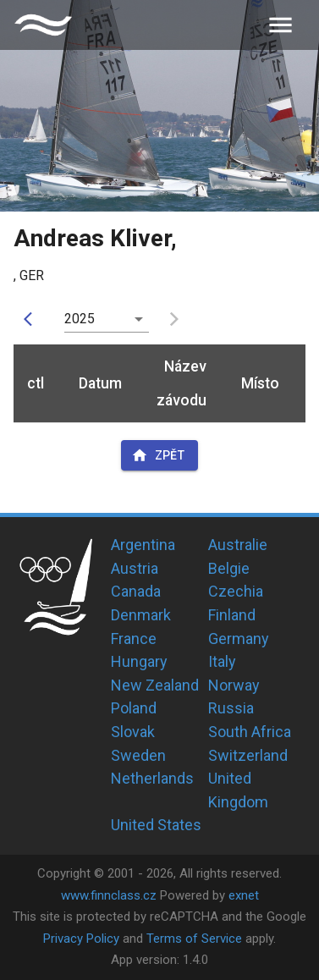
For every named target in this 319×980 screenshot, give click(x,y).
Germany (239, 639)
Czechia (236, 591)
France (134, 639)
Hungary (139, 661)
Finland (232, 615)
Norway (234, 685)
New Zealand (155, 685)
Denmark (141, 615)
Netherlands (152, 778)
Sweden (138, 755)
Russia (231, 708)
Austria (135, 568)
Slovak (133, 732)
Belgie (229, 568)
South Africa (250, 732)
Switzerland (248, 755)
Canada (136, 591)
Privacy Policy (81, 939)
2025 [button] (80, 319)
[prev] (32, 319)
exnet (244, 895)
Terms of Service (194, 939)
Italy (222, 661)
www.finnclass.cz (109, 895)
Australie (238, 545)
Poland (134, 708)
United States (156, 825)
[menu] (280, 25)
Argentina (143, 545)
